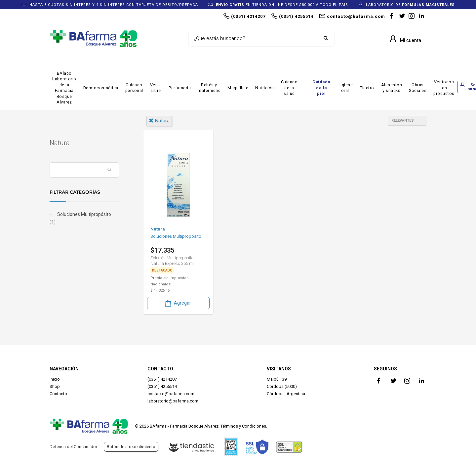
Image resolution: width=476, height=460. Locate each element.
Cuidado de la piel (321, 88)
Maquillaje (238, 88)
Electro (367, 88)
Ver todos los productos (444, 88)
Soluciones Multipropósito (80, 218)
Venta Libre (156, 88)
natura (159, 121)
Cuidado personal (134, 88)
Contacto (58, 394)
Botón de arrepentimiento (131, 447)
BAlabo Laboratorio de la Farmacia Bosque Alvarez (64, 88)
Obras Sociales (418, 88)
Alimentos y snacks (392, 88)
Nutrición (265, 88)
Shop (55, 386)
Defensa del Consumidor (73, 447)
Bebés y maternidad (209, 88)
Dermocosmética (101, 88)
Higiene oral (345, 88)
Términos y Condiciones (243, 426)
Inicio (55, 379)
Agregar (178, 303)
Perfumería (180, 88)
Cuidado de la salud (289, 88)
